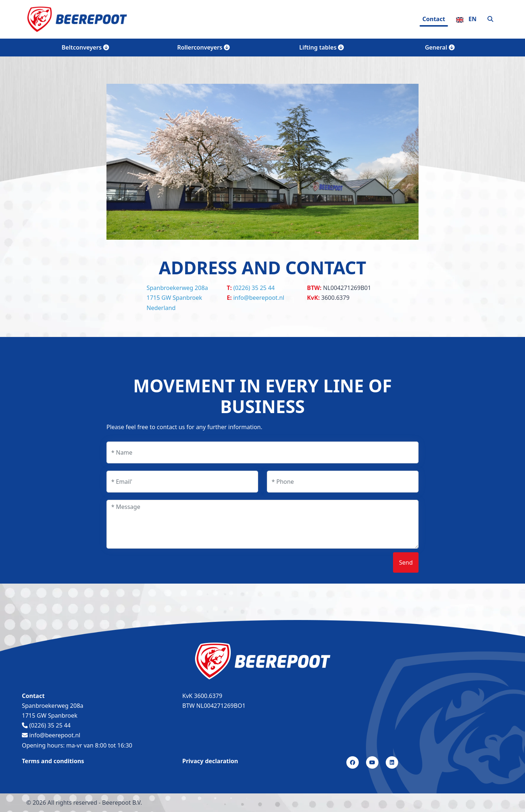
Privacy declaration (210, 761)
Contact (433, 19)
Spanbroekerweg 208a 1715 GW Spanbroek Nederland (177, 298)
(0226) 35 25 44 (254, 288)
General (440, 47)
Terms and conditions (53, 761)
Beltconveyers (85, 47)
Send (406, 562)
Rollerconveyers (203, 47)
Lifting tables (322, 47)
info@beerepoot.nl (259, 298)
